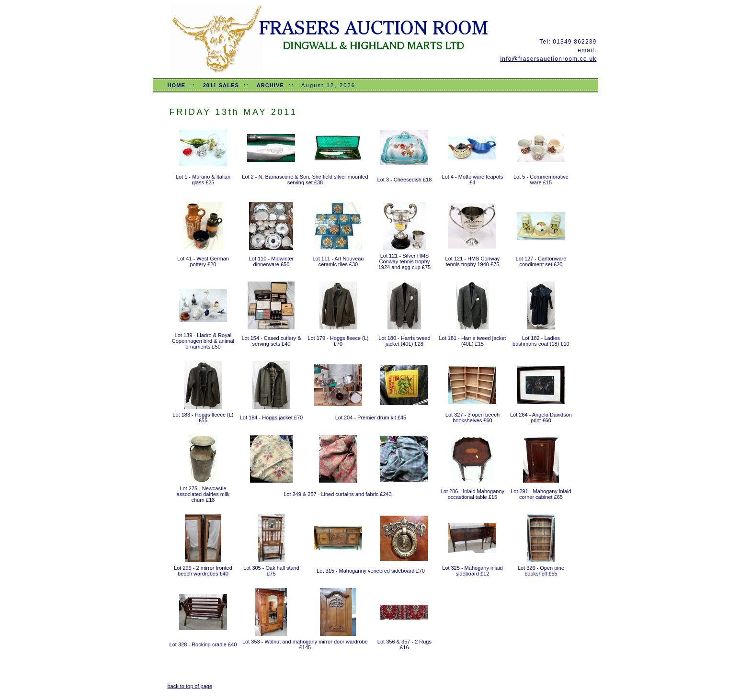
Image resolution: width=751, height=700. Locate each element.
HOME (176, 85)
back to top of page (190, 686)
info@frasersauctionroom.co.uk (548, 59)
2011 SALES (221, 85)
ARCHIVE (270, 85)
